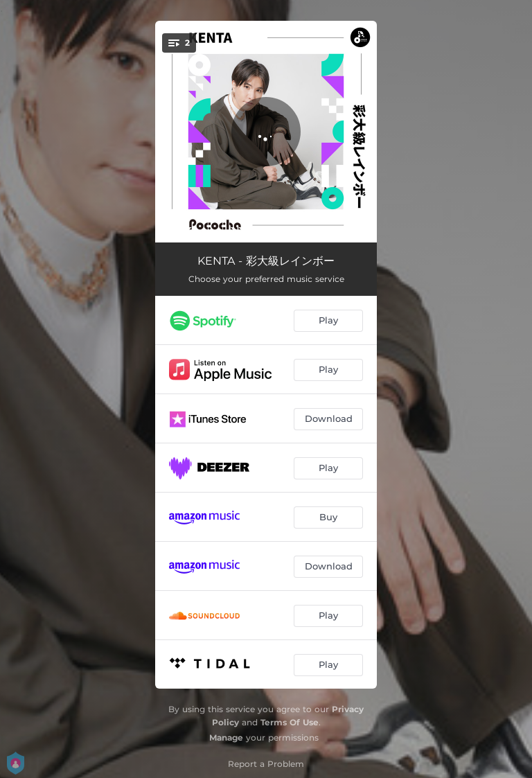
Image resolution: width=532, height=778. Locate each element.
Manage (226, 737)
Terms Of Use (290, 722)
